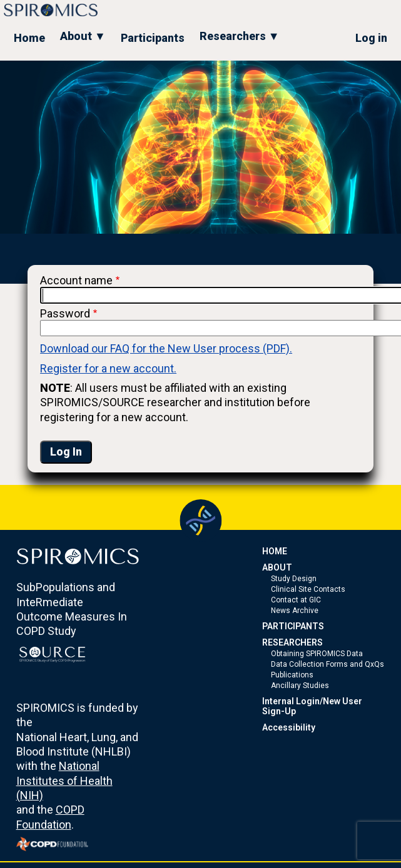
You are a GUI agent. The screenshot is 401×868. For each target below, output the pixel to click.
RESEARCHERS (292, 642)
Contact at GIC (296, 600)
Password (65, 313)
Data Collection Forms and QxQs (327, 664)
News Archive (295, 611)
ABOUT (277, 567)
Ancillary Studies (300, 686)
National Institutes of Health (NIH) (64, 781)
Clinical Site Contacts (308, 589)
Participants (153, 38)
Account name (76, 280)
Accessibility (289, 727)
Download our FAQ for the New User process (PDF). (166, 348)
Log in (371, 38)
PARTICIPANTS (293, 626)
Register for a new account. (108, 368)
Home (29, 38)
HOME (275, 551)
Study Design (294, 579)
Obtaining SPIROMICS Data (317, 654)
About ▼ (83, 36)
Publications (292, 675)
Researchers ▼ (240, 36)
